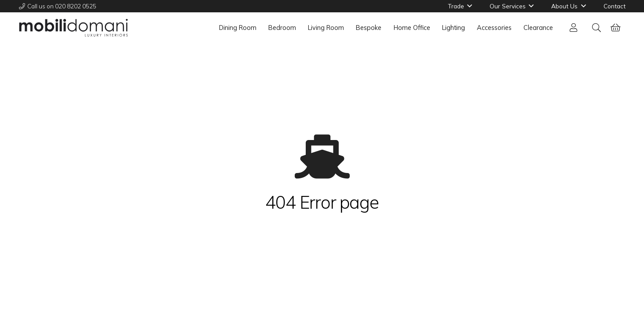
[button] (596, 28)
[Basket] (616, 28)
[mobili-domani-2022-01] (74, 28)
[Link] (575, 28)
